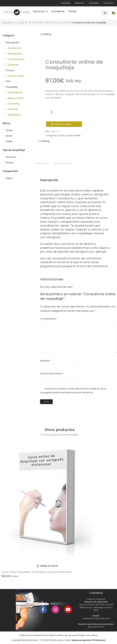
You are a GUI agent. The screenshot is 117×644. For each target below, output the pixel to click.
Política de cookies (88, 636)
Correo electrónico (52, 374)
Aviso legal (48, 636)
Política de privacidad (30, 636)
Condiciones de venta (66, 636)
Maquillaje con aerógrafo (15, 23)
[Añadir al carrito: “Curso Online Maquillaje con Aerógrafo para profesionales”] (47, 566)
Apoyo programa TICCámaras (89, 640)
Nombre (45, 361)
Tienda (35, 23)
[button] (41, 11)
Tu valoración (49, 319)
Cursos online (61, 23)
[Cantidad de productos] (53, 113)
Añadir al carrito (61, 124)
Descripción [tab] (43, 163)
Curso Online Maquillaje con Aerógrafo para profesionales (36, 572)
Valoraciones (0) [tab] (65, 163)
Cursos (47, 23)
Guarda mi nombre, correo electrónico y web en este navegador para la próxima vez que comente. (73, 391)
